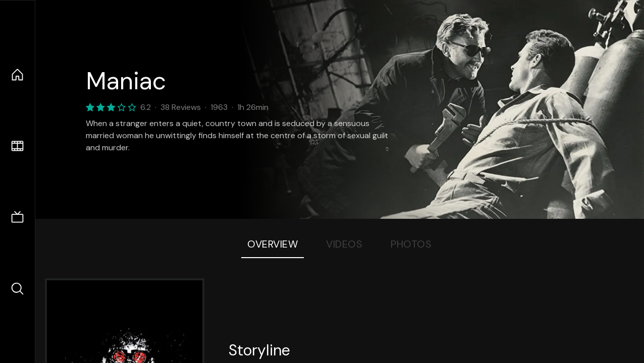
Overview (273, 244)
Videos (344, 244)
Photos (411, 244)
